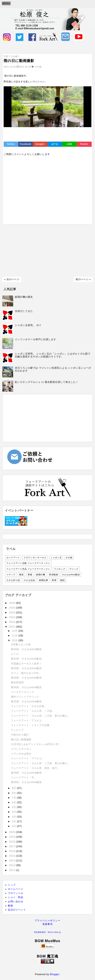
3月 (14, 817)
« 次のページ (12, 279)
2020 (12, 832)
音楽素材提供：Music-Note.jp (47, 932)
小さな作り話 (13, 580)
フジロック (60, 569)
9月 (14, 788)
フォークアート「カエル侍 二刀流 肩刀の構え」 (40, 716)
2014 (12, 861)
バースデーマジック (22, 692)
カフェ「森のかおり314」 (26, 673)
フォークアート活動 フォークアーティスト (28, 563)
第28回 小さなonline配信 (26, 678)
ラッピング (17, 730)
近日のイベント (17, 910)
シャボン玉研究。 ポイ (28, 325)
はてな (55, 144)
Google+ (40, 144)
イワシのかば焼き (21, 754)
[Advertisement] (47, 251)
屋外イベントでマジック (25, 697)
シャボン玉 (56, 558)
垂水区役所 (17, 682)
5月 (14, 807)
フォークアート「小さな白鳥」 (29, 706)
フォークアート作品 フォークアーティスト (28, 569)
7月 (14, 798)
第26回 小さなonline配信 (26, 687)
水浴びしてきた (24, 311)
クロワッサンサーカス (35, 558)
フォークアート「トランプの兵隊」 (31, 725)
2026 (12, 603)
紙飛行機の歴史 (24, 297)
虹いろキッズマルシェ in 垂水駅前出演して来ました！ (46, 382)
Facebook (25, 144)
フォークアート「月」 (24, 777)
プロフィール (16, 893)
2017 (12, 846)
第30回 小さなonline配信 (26, 668)
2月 (14, 821)
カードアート (13, 558)
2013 (12, 865)
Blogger (55, 974)
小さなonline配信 (71, 575)
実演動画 (54, 575)
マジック (74, 569)
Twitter (11, 144)
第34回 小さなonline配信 (26, 649)
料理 (54, 580)
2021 (12, 627)
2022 (12, 622)
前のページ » (83, 279)
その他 (69, 558)
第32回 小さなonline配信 (26, 659)
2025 (12, 608)
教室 (21, 575)
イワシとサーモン (21, 749)
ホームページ (16, 889)
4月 (14, 812)
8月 (14, 793)
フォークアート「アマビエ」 (28, 720)
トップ (12, 885)
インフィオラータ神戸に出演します (35, 339)
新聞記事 (44, 580)
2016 (12, 851)
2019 (12, 837)
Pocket (84, 144)
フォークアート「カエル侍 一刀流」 (33, 711)
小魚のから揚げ (20, 735)
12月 (15, 631)
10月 (15, 640)
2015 (12, 856)
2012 (12, 870)
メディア (11, 575)
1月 (14, 826)
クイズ (15, 654)
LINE (69, 144)
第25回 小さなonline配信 (26, 701)
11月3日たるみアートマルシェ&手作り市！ (36, 744)
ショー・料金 (16, 897)
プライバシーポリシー (47, 921)
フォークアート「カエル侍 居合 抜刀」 (35, 768)
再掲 (30, 575)
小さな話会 (29, 580)
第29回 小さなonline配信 (26, 773)
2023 (12, 617)
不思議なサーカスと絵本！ (26, 664)
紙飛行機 (41, 575)
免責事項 (47, 924)
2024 (12, 613)
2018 (12, 842)
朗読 (63, 580)
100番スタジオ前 (21, 645)
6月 (14, 802)
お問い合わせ (16, 902)
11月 (15, 636)
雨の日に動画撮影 (21, 740)
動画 (10, 906)
